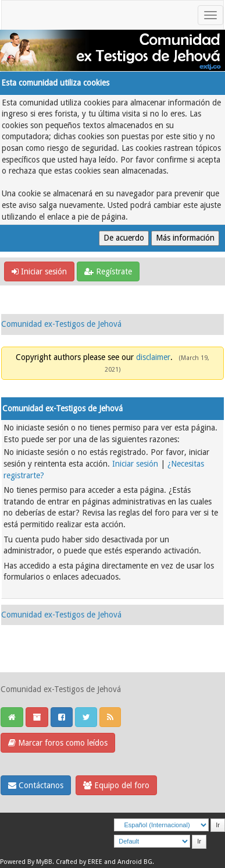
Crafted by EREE (79, 862)
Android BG (135, 862)
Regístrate (108, 271)
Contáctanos (36, 785)
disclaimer (153, 357)
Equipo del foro (116, 785)
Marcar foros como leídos (58, 743)
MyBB (44, 862)
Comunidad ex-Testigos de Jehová (61, 324)
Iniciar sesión (39, 271)
